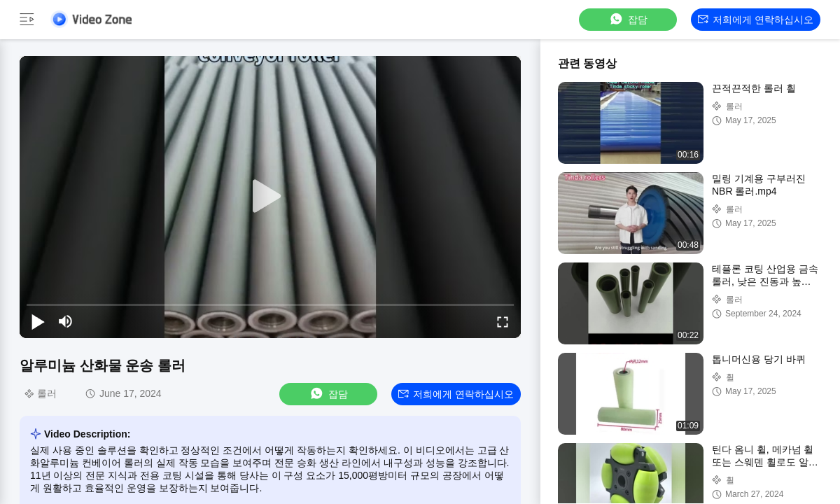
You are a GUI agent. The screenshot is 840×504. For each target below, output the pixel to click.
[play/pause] (38, 321)
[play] (270, 197)
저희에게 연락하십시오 (756, 20)
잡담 (628, 19)
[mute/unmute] (66, 321)
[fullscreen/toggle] (503, 321)
